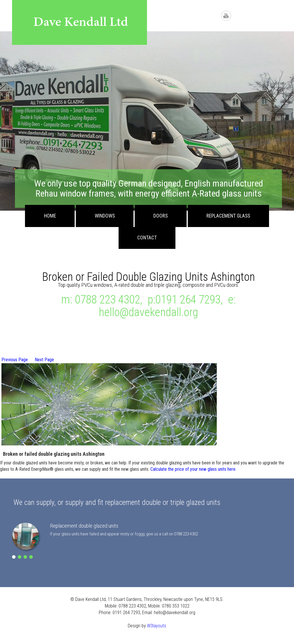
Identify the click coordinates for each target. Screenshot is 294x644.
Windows (105, 216)
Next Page (44, 360)
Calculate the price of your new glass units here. (193, 469)
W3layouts (157, 626)
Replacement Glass (228, 216)
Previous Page (15, 360)
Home (50, 216)
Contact (147, 238)
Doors (160, 216)
